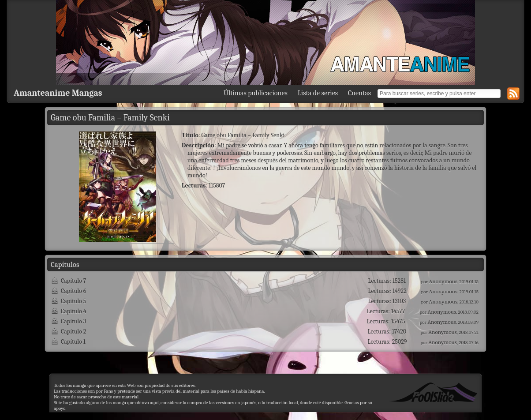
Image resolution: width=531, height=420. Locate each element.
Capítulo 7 (73, 281)
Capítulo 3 (73, 321)
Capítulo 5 (73, 301)
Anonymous (443, 281)
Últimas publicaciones (256, 93)
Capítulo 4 (74, 311)
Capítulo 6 (73, 291)
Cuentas (359, 93)
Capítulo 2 (73, 332)
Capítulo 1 (73, 342)
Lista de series (318, 93)
